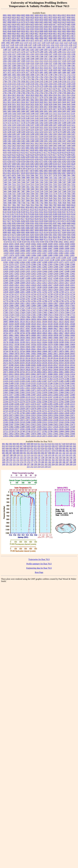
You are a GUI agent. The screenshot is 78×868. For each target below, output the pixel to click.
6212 (55, 152)
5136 (9, 118)
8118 (23, 210)
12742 (22, 296)
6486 (46, 164)
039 (64, 446)
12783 (28, 301)
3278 (41, 97)
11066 (72, 253)
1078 (46, 40)
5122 (23, 116)
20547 (11, 367)
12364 (22, 262)
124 (67, 455)
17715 (72, 315)
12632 (6, 287)
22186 (72, 397)
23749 (28, 431)
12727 (45, 294)
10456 (61, 244)
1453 (55, 59)
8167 (64, 212)
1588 (32, 68)
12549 (11, 280)
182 (50, 462)
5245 (5, 132)
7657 (23, 200)
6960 (55, 173)
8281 (18, 221)
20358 (67, 363)
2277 (60, 88)
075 (43, 451)
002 (7, 444)
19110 (33, 340)
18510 (6, 328)
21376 (56, 379)
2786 (9, 93)
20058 (22, 356)
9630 (41, 237)
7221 (50, 184)
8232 (41, 219)
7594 (23, 196)
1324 (41, 54)
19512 (45, 347)
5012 (5, 102)
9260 (64, 232)
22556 (39, 406)
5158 (5, 120)
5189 (69, 123)
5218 (32, 127)
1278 (32, 52)
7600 (50, 196)
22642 (11, 408)
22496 (56, 404)
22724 (72, 408)
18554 (17, 328)
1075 (32, 40)
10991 (72, 248)
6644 (69, 166)
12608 (17, 283)
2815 (14, 95)
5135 (5, 118)
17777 (17, 317)
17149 (28, 308)
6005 (37, 148)
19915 (72, 351)
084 (74, 451)
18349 (61, 324)
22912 (22, 415)
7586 (5, 196)
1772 (9, 79)
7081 (69, 175)
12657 (72, 290)
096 (43, 453)
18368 (72, 324)
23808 (61, 431)
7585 (73, 194)
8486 (28, 228)
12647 (17, 290)
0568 (55, 27)
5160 (14, 120)
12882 (22, 306)
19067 (61, 338)
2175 (28, 86)
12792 (72, 301)
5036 (37, 104)
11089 (50, 255)
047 (18, 448)
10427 (61, 242)
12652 (45, 290)
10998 (34, 251)
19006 (72, 335)
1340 (18, 56)
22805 (33, 413)
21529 (39, 383)
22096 (22, 397)
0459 (50, 24)
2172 (14, 86)
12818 (6, 303)
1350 (60, 56)
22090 (11, 397)
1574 (41, 65)
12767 (28, 299)
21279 (67, 376)
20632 (50, 370)
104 (71, 453)
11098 (20, 258)
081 (64, 451)
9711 (46, 239)
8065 (41, 207)
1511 (32, 61)
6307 (64, 157)
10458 (67, 244)
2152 (73, 81)
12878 (72, 303)
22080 (72, 395)
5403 (18, 143)
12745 (33, 296)
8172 (73, 212)
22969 (67, 415)
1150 (43, 45)
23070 (17, 420)
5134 (73, 116)
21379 (61, 379)
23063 (6, 420)
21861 (22, 390)
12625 (39, 285)
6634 (28, 166)
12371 (61, 262)
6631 (14, 166)
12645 (6, 290)
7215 (32, 184)
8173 (5, 214)
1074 (28, 40)
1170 (57, 47)
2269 (23, 88)
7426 (69, 189)
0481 (69, 24)
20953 (28, 374)
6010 (46, 148)
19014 (6, 338)
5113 (59, 114)
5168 (50, 120)
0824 (32, 33)
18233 (61, 322)
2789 (23, 93)
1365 (9, 59)
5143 (41, 118)
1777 (18, 79)
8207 (50, 216)
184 (57, 462)
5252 (37, 132)
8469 (55, 226)
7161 (9, 182)
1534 (37, 63)
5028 (73, 102)
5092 (50, 111)
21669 (11, 386)
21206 (44, 376)
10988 (56, 248)
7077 (50, 175)
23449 (50, 424)
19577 (61, 347)
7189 (73, 182)
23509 (39, 427)
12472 (22, 276)
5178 (23, 123)
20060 (28, 356)
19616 (22, 349)
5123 (27, 116)
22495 (50, 404)
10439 (28, 244)
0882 (37, 38)
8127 (46, 210)
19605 (11, 349)
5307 (73, 134)
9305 (69, 235)
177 (32, 462)
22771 (6, 413)
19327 (11, 344)
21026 (67, 374)
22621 (72, 406)
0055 (23, 20)
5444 (50, 146)
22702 (45, 408)
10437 (22, 244)
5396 (60, 141)
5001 (28, 100)
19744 (6, 351)
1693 (18, 75)
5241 (60, 130)
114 (32, 455)
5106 (32, 114)
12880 (11, 306)
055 (46, 448)
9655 (14, 239)
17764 (11, 317)
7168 (32, 182)
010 (35, 444)
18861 (11, 335)
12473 (28, 276)
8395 (50, 223)
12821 (22, 303)
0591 (23, 29)
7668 (50, 200)
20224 (39, 360)
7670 (55, 200)
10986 (45, 248)
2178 (37, 86)
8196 (5, 216)
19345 (22, 344)
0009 (37, 15)
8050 (28, 207)
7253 (5, 187)
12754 (72, 296)
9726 (50, 239)
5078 (60, 109)
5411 (32, 143)
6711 (73, 166)
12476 (39, 276)
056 (50, 448)
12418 (45, 269)
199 (35, 464)
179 (39, 462)
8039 (18, 207)
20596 (67, 367)
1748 (50, 75)
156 (32, 460)
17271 (11, 310)
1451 (46, 59)
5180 (32, 123)
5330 (23, 139)
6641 (55, 166)
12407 (61, 267)
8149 (23, 212)
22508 (67, 404)
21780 (67, 386)
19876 (61, 351)
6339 (50, 159)
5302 (50, 134)
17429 (28, 312)
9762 (33, 242)
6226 (18, 155)
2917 (14, 97)
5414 (46, 143)
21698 (33, 386)
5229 (5, 130)
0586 (14, 29)
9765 (47, 242)
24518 (39, 436)
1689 (5, 75)
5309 (9, 136)
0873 (73, 36)
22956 (56, 415)
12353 (63, 260)
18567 (28, 328)
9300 (46, 235)
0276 (28, 22)
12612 (39, 283)
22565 (45, 406)
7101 (51, 178)
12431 (28, 271)
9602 (37, 237)
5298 (32, 134)
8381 (5, 223)
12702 (45, 292)
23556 (6, 429)
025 (14, 446)
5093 (55, 111)
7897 (18, 205)
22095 (17, 397)
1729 (37, 75)
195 (21, 464)
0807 (5, 33)
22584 (56, 406)
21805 (11, 388)
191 (7, 464)
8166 (60, 212)
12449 (72, 271)
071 (28, 451)
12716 (11, 294)
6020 (69, 148)
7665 (41, 200)
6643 (64, 166)
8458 (37, 226)
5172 (69, 120)
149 (7, 460)
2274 (46, 88)
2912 (64, 95)
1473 (69, 59)
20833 (50, 372)
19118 (39, 340)
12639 (45, 287)
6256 (41, 155)
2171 (9, 86)
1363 (73, 56)
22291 (33, 402)
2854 (50, 95)
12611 (33, 283)
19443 (22, 347)
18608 (50, 328)
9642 (64, 237)
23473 (72, 424)
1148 (35, 45)
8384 (18, 223)
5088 (32, 111)
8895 (28, 230)
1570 (23, 65)
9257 (60, 232)
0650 (23, 31)
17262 (67, 308)
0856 (55, 36)
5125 (37, 116)
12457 (45, 274)
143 (60, 458)
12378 (22, 264)
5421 (5, 146)
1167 (43, 47)
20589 (56, 367)
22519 (6, 406)
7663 (37, 200)
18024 (17, 319)
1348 (50, 56)
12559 (39, 280)
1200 (23, 49)
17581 (33, 315)
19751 (17, 351)
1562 (60, 63)
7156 (60, 180)
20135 (33, 358)
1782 (41, 79)
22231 (39, 399)
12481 (67, 276)
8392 (37, 223)
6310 (5, 159)
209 (71, 464)
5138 (18, 118)
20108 (67, 356)
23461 (67, 424)
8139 (69, 210)
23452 (56, 424)
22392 (61, 402)
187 (67, 462)
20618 (17, 370)
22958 (61, 415)
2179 (41, 86)
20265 (67, 360)
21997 (33, 395)
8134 (59, 210)
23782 (45, 431)
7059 (28, 175)
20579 (45, 367)
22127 (33, 397)
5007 (55, 100)
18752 (61, 331)
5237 (41, 130)
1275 (18, 52)
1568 (14, 65)
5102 (14, 114)
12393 (11, 267)
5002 (32, 100)
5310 (14, 136)
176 (28, 462)
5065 (5, 109)
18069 (56, 319)
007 (25, 444)
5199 (41, 125)
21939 (45, 392)
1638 (50, 70)
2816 (18, 95)
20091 (50, 356)
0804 (69, 31)
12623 (28, 285)
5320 (50, 136)
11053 (28, 253)
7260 (23, 187)
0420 (69, 22)
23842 (72, 431)
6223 (5, 155)
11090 (56, 255)
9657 (18, 239)
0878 (23, 38)
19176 (6, 342)
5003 (37, 100)
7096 (46, 178)
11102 (42, 258)
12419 (50, 269)
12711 (67, 292)
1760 (32, 77)
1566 (5, 65)
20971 (45, 374)
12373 (72, 262)
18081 (61, 319)
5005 (46, 100)
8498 (46, 228)
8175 (14, 214)
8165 (55, 212)
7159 (73, 180)
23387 (11, 424)
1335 (69, 54)
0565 (41, 27)
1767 (64, 77)
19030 (22, 338)
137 (39, 458)
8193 (69, 214)
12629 (61, 285)
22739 (22, 411)
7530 (41, 191)
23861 (22, 434)
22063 (61, 395)
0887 (46, 38)
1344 (32, 56)
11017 (72, 251)
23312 (45, 422)
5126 (41, 116)
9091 (9, 232)
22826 (45, 413)
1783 (46, 79)
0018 (73, 15)
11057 (45, 253)
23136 (67, 420)
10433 (72, 242)
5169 (55, 120)
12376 (11, 264)
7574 (55, 194)
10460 (72, 244)
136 (35, 458)
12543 (72, 278)
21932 (39, 392)
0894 (64, 38)
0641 (60, 29)
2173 (18, 86)
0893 (60, 38)
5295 (28, 134)
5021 (46, 102)
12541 (61, 278)
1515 (50, 61)
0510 (18, 27)
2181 (50, 86)
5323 (64, 136)
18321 (39, 324)
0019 (5, 17)
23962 (11, 436)
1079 (50, 40)
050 (28, 448)
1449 (37, 59)
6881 (37, 171)
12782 (22, 301)
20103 (61, 356)
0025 (18, 17)
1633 (32, 70)
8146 (18, 212)
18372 (6, 326)
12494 (33, 278)
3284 (69, 97)
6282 (5, 157)
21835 (56, 388)
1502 (5, 61)
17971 (61, 317)
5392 (50, 141)
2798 (60, 93)
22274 (17, 402)
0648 (14, 31)
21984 (17, 395)
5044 (64, 104)
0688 (41, 31)
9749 (64, 239)
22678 (33, 408)
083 (71, 451)
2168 (69, 84)
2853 (46, 95)
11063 (61, 253)
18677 (17, 331)
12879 (6, 306)
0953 (73, 38)
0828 (41, 33)
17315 (28, 310)
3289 (18, 100)
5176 (14, 123)
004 (14, 444)
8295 (28, 221)
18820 (45, 333)
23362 (72, 422)
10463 (11, 246)
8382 (9, 223)
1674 (18, 72)
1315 (5, 54)
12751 (61, 296)
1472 (64, 59)
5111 (51, 114)
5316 (32, 136)
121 (56, 455)
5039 (50, 104)
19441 (17, 347)
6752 (37, 168)
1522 (9, 63)
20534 (72, 365)
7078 (55, 175)
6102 (9, 152)
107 (7, 455)
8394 (46, 223)
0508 (9, 27)
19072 (67, 338)
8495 (37, 228)
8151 (28, 212)
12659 (11, 292)
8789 (73, 228)
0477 (55, 24)
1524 (18, 63)
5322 (60, 136)
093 (32, 453)
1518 (64, 61)
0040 (69, 17)
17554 (28, 315)
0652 (32, 31)
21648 (67, 383)
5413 (41, 143)
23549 (72, 427)
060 (64, 448)
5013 (9, 102)
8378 (69, 221)
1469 (60, 59)
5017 (28, 102)
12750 (56, 296)
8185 (50, 214)
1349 (55, 56)
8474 (64, 226)
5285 (14, 134)
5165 (37, 120)
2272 (37, 88)
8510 (60, 228)
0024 (14, 17)
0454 (28, 24)
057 (53, 448)
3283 (64, 97)
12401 (39, 267)
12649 (28, 290)
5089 (37, 111)
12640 (50, 287)
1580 (69, 65)
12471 (17, 276)
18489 (72, 326)
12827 (56, 303)
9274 (9, 235)
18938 (56, 335)
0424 (14, 24)
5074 (41, 109)
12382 (45, 264)
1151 (48, 45)
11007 (50, 251)
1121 (57, 43)
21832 (50, 388)
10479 (33, 246)
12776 (67, 299)
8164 (50, 212)
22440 (11, 404)
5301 (46, 134)
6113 (19, 152)
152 (18, 460)
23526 (56, 427)
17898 (39, 317)
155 (28, 460)
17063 (72, 306)
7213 (23, 184)
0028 (28, 17)
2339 (5, 91)
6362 (37, 162)
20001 (45, 354)
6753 (41, 168)
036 (53, 446)
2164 (50, 84)
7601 (55, 196)
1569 (18, 65)
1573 (37, 65)
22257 (72, 399)
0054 (18, 20)
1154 (61, 45)
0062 (55, 20)
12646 (11, 290)
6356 (9, 162)
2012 (28, 81)
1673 (14, 72)
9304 (64, 235)
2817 (23, 95)
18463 (61, 326)
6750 (28, 168)
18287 (6, 324)
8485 (23, 228)
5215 (18, 127)
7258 (18, 187)
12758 (17, 299)
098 (50, 453)
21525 (33, 383)
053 (39, 448)
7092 (37, 178)
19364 (45, 344)
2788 (18, 93)
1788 (69, 79)
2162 (41, 84)
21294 (17, 379)
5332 (32, 139)
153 (21, 460)
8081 (60, 207)
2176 (32, 86)
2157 (23, 84)
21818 (33, 388)
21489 (72, 381)
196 (25, 464)
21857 (17, 390)
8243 (50, 219)
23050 (61, 418)
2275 (50, 88)
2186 (60, 86)
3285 (73, 97)
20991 (56, 374)
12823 (33, 303)
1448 (32, 59)
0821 (18, 33)
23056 (72, 418)
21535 (45, 383)
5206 (50, 125)
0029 (32, 17)
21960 (61, 392)
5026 (64, 102)
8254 (73, 219)
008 (28, 444)
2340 (9, 91)
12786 (45, 301)
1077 (41, 40)
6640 (50, 166)
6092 (41, 150)
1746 (41, 75)
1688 (73, 72)
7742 (28, 203)
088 (14, 453)
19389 (56, 344)
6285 (18, 157)
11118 (30, 260)
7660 (28, 200)
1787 (64, 79)
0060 (46, 20)
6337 (41, 159)
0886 (41, 38)
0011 (46, 15)
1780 (32, 79)
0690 (50, 31)
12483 (6, 278)
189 (74, 462)
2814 (9, 95)
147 (74, 458)
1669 (69, 70)
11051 (22, 253)
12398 (28, 267)
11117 (25, 260)
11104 (53, 258)
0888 (50, 38)
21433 (17, 381)
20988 (50, 374)
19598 (72, 347)
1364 (5, 59)
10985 (39, 248)
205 (57, 464)
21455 (33, 381)
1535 (41, 63)
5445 (55, 146)
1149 (39, 45)
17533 (6, 315)
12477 (45, 276)
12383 (50, 264)
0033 (50, 17)
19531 (50, 347)
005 (18, 444)
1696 (32, 75)
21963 (67, 392)
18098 (11, 322)
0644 (73, 29)
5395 (55, 141)
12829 (67, 303)
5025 (60, 102)
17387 (72, 310)
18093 (72, 319)
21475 (50, 381)
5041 (60, 104)
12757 (11, 299)
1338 (9, 56)
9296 (41, 235)
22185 (67, 397)
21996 (28, 395)
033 (43, 446)
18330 (50, 324)
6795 (5, 171)
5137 (14, 118)
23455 (61, 424)
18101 (17, 322)
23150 (72, 420)
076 (46, 451)
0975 (9, 40)
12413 (22, 269)
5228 (73, 127)
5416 (55, 143)
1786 (60, 79)
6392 (64, 162)
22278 (22, 402)
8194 (73, 214)
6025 (18, 150)
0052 (9, 20)
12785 (39, 301)
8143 (5, 212)
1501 (73, 59)
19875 (56, 351)
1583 (9, 68)
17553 (22, 315)
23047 (50, 418)
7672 (60, 200)
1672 (9, 72)
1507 (18, 61)
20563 (28, 367)
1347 (46, 56)
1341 (23, 56)
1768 (69, 77)
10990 (67, 248)
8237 (46, 219)
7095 (41, 178)
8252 (64, 219)
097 (46, 453)
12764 (22, 299)
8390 (28, 223)
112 (25, 455)
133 (25, 458)
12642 (61, 287)
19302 (67, 342)
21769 (61, 386)
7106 (60, 178)
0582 (5, 29)
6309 (73, 157)
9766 (51, 242)
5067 (14, 109)
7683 (73, 200)
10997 (28, 251)
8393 (41, 223)
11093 (72, 255)
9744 (60, 239)
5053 (32, 107)
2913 (69, 95)
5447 (64, 146)
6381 (46, 162)
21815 (28, 388)
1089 (69, 40)
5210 (69, 125)
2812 (73, 93)
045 (11, 448)
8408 (69, 223)
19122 (44, 340)
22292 (39, 402)
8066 (46, 207)
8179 (28, 214)
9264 (69, 232)
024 (11, 446)
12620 (11, 285)
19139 (56, 340)
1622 (69, 68)
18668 (11, 331)
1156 (70, 45)
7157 (64, 180)
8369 (50, 221)
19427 (11, 347)
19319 (6, 344)
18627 (56, 328)
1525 (23, 63)
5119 (9, 116)
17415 (11, 312)
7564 (32, 194)
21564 (56, 383)
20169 (6, 360)
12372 (67, 262)
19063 (45, 338)
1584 (14, 68)
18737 (50, 331)
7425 (64, 189)
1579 (64, 65)
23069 (11, 420)
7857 (9, 205)
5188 (64, 123)
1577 (55, 65)
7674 (64, 200)
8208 (55, 216)
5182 (41, 123)
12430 (22, 271)
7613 (28, 198)
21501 (17, 383)
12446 (56, 271)
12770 (45, 299)
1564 (69, 63)
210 (74, 464)
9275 (14, 235)
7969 (46, 205)
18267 (72, 322)
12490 (28, 278)
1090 (73, 40)
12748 (45, 296)
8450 (28, 226)
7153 (46, 180)
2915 (5, 97)
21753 (56, 386)
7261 (28, 187)
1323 (37, 54)
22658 (22, 408)
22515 (72, 404)
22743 (33, 411)
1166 (39, 47)
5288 (23, 134)
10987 (50, 248)
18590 (33, 328)
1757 (18, 77)
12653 (50, 290)
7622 (55, 198)
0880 (28, 38)
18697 (28, 331)
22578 (50, 406)
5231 (14, 130)
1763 (46, 77)
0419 (64, 22)
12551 (22, 280)
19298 (61, 342)
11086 (45, 255)
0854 (46, 36)
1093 (12, 43)
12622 (22, 285)
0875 (9, 38)
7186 (60, 182)
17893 (33, 317)
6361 (32, 162)
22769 (72, 411)
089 (18, 453)
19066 (56, 338)
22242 (50, 399)
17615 (50, 315)
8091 (9, 210)
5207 (55, 125)
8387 (23, 223)
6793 (69, 168)
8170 (69, 212)
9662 (32, 239)
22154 (45, 397)
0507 (5, 27)
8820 (14, 230)
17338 (45, 310)
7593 (18, 196)
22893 (17, 415)
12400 (33, 267)
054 (43, 448)
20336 (45, 363)
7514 (32, 191)
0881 (32, 38)
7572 (50, 194)
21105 (11, 376)
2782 (64, 91)
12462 (72, 274)
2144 (37, 81)
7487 (23, 191)
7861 (14, 205)
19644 (39, 349)
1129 (17, 45)
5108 (42, 114)
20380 (11, 365)
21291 (11, 379)
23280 (28, 422)
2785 (5, 93)
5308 (5, 136)
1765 (55, 77)
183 (53, 462)
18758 (67, 331)
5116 (73, 114)
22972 (6, 418)
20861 (61, 372)
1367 (18, 59)
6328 (18, 159)
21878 (45, 390)
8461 (41, 226)
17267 (6, 310)
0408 (55, 22)
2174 (23, 86)
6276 (50, 155)
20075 (33, 356)
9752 (73, 239)
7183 (46, 182)
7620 (50, 198)
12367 (39, 262)
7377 (69, 187)
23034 (45, 418)
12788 (56, 301)
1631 (23, 70)
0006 (28, 15)
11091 (61, 255)
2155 (14, 84)
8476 (69, 226)
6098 (69, 150)
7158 (69, 180)
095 (39, 453)
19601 (6, 349)
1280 (41, 52)
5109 (46, 114)
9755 (10, 242)
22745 (39, 411)
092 (28, 453)
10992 (6, 251)
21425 (11, 381)
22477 (39, 404)
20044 (6, 356)
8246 (55, 219)
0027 (23, 17)
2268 (18, 88)
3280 (50, 97)
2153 (5, 84)
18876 (28, 335)
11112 (14, 260)
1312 (64, 52)
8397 (55, 223)
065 (7, 451)
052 (35, 448)
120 (53, 455)
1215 (50, 49)
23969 (17, 436)
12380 (33, 264)
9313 (14, 237)
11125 (47, 260)
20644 (61, 370)
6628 (73, 164)
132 (21, 458)
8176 (18, 214)
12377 (17, 264)
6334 (28, 159)
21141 (28, 376)
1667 (60, 70)
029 (28, 446)
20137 (44, 358)
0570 (64, 27)
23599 (39, 429)
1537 (50, 63)
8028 (14, 207)
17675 (61, 315)
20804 (39, 372)
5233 (23, 130)
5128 (50, 116)
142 (57, 458)
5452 (14, 148)
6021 (73, 148)
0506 (73, 24)
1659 (55, 70)
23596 (28, 429)
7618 (41, 198)
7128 (5, 180)
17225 (61, 308)
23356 (67, 422)
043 (4, 448)
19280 (50, 342)
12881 (17, 306)
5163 (28, 120)
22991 (28, 418)
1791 (9, 81)
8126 (41, 210)
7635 (64, 198)
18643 (67, 328)
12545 (6, 280)
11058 (50, 253)
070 (25, 451)
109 (15, 455)
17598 (39, 315)
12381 (39, 264)
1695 (28, 75)
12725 (39, 294)
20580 (50, 367)
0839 (14, 36)
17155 (33, 308)
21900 (11, 392)
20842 (56, 372)
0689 (46, 31)
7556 (9, 194)
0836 (5, 36)
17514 (72, 312)
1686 (64, 72)
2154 (9, 84)
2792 (37, 93)
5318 (41, 136)
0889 (55, 38)
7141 (23, 180)
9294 (37, 235)
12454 (28, 274)
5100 (5, 114)
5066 (9, 109)
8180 (32, 214)
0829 (46, 33)
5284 (9, 134)
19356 (33, 344)
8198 (14, 216)
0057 (32, 20)
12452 (17, 274)
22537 (17, 406)
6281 (73, 155)
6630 (9, 166)
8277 (9, 221)
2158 (28, 84)
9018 (64, 230)
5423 (14, 146)
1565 (73, 63)
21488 (67, 381)
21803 (6, 388)
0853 (41, 36)
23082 (33, 420)
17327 (33, 310)
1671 (5, 72)
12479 (56, 276)
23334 (50, 422)
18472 (67, 326)
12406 (56, 267)
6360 (28, 162)
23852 (11, 434)
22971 (72, 415)
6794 (73, 168)
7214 (28, 184)
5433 (37, 146)
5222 (46, 127)
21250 (55, 376)
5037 (41, 104)
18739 (56, 331)
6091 (37, 150)
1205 (46, 49)
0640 (55, 29)
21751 (50, 386)
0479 (64, 24)
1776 (14, 79)
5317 (37, 136)
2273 (41, 88)
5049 (14, 107)
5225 (60, 127)
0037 (64, 17)
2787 (14, 93)
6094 (50, 150)
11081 (22, 255)
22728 (11, 411)
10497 (67, 246)
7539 (46, 191)
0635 (50, 29)
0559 (32, 27)
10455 (56, 244)
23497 (33, 427)
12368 (45, 262)
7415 (55, 189)
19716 (61, 349)
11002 (39, 251)
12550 (17, 280)
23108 (56, 420)
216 (46, 467)
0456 (37, 24)
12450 (6, 274)
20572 (33, 367)
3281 (55, 97)
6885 (55, 171)
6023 (9, 150)
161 (50, 460)
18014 (11, 319)
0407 (50, 22)
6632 (18, 166)
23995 (28, 436)
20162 (72, 358)
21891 (6, 392)
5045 (69, 104)
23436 (45, 424)
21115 (17, 376)
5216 (23, 127)
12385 (61, 264)
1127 (8, 45)
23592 (22, 429)
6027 (28, 150)
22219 (33, 399)
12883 (28, 306)
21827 (45, 388)
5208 (60, 125)
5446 (60, 146)
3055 (28, 97)
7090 (32, 178)
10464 (17, 246)
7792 (41, 203)
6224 (9, 155)
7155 (55, 180)
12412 (17, 269)
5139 (23, 118)
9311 (5, 237)
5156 (69, 118)
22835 (56, 413)
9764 (42, 242)
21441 (28, 381)
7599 (46, 196)
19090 (17, 340)
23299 (39, 422)
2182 (55, 86)
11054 (33, 253)
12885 (39, 306)
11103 (47, 258)
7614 (32, 198)
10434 (6, 244)
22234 (45, 399)
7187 (64, 182)
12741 (17, 296)
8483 (18, 228)
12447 (61, 271)
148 (4, 460)
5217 (28, 127)
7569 (46, 194)
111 (22, 455)
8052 (32, 207)
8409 (73, 223)
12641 (56, 287)
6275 (46, 155)
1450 (41, 59)
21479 (56, 381)
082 (67, 451)
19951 (6, 354)
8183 (41, 214)
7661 (32, 200)
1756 (14, 77)
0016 (69, 15)
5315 (28, 136)
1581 (73, 65)
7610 (14, 198)
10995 (17, 251)
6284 (14, 157)
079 (57, 451)
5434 (41, 146)
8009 (69, 205)
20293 (22, 363)
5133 (69, 116)
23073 (28, 420)
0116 (18, 22)
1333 (60, 54)
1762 (41, 77)
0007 (32, 15)
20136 (39, 358)
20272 (6, 363)
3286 (5, 100)
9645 (69, 237)
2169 (73, 84)
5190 (73, 123)
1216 (55, 49)
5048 (9, 107)
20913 (6, 374)
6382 (50, 162)
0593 (32, 29)
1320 (23, 54)
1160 (12, 47)
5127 (46, 116)
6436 (28, 164)
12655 (61, 290)
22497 (61, 404)
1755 (9, 77)
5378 (73, 139)
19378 (50, 344)
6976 (14, 175)
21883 (61, 390)
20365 (72, 363)
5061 (60, 107)
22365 (50, 402)
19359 (39, 344)
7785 (37, 203)
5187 (60, 123)
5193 (14, 125)
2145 (41, 81)
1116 (35, 43)
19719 (67, 349)
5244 (73, 130)
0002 (9, 15)
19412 (6, 347)
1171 (61, 47)
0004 (18, 15)
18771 (11, 333)
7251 (69, 184)
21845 (6, 390)
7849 (73, 203)
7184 (50, 182)
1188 (5, 49)
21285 (72, 376)
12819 (11, 303)
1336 (73, 54)
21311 (33, 379)
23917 (45, 434)
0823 (28, 33)
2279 (69, 88)
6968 (69, 173)
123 (63, 455)
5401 (9, 143)
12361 (6, 262)
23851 (6, 434)
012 (43, 444)
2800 (69, 93)
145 (67, 458)
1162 (21, 47)
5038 (46, 104)
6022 (5, 150)
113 (28, 455)
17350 (56, 310)
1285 (55, 52)
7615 (37, 198)
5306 (69, 134)
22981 (17, 418)
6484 (37, 164)
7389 (18, 189)
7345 (50, 187)
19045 (28, 338)
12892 (61, 306)
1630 (18, 70)
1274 (14, 52)
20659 (67, 370)
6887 (60, 171)
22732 (17, 411)
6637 (37, 166)
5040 (55, 104)
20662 (72, 370)
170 (7, 462)
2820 (37, 95)
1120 (52, 43)
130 (14, 458)
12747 (39, 296)
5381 (9, 141)
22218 (28, 399)
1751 (64, 75)
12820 (17, 303)
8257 (5, 221)
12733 (67, 294)
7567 (37, 194)
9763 (37, 242)
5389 (37, 141)
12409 (72, 267)
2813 (5, 95)
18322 (45, 324)
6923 (46, 173)
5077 (55, 109)
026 (18, 446)
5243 (69, 130)
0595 (41, 29)
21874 (39, 390)
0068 (9, 22)
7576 (60, 194)
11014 (67, 251)
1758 (23, 77)
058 (57, 448)
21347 (45, 379)
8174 (9, 214)
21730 (45, 386)
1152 (52, 45)
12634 (17, 287)
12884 (33, 306)
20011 (56, 354)
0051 (5, 20)
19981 (28, 354)
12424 (72, 269)
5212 (5, 127)
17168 (39, 308)
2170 (5, 86)
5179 (28, 123)
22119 (28, 397)
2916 (9, 97)
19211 (28, 342)
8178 (23, 214)
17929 (50, 317)
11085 (39, 255)
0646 (9, 31)
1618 (55, 68)
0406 (46, 22)
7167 (28, 182)
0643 (69, 29)
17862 (28, 317)
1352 (69, 56)
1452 (50, 59)
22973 (11, 418)
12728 (50, 294)
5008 (60, 100)
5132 (64, 116)
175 (25, 462)
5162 (23, 120)
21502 (22, 383)
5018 (32, 102)
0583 (9, 29)
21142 (33, 376)
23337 (56, 422)
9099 (32, 232)
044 (7, 448)
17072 (6, 308)
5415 (50, 143)
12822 (28, 303)
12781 (17, 301)
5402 (14, 143)
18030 (22, 319)
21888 (67, 390)
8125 (37, 210)
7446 (9, 191)
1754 (5, 77)
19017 (11, 338)
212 (32, 467)
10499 (72, 246)
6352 (64, 159)
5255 (46, 132)
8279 (14, 221)
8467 (50, 226)
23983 (22, 436)
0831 (55, 33)
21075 (6, 376)
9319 (28, 237)
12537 (50, 278)
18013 (6, 319)
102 (64, 453)
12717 (17, 294)
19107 (28, 340)
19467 (33, 347)
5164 (32, 120)
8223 (32, 219)
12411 (11, 269)
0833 (64, 33)
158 (39, 460)
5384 (18, 141)
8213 (5, 219)
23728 (11, 431)
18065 (50, 319)
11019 (11, 253)
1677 (28, 72)
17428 (22, 312)
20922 (11, 374)
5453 (18, 148)
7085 (14, 178)
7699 (14, 203)
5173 (73, 120)
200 (39, 464)
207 (64, 464)
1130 (21, 45)
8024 (9, 207)
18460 (56, 326)
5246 (9, 132)
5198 (37, 125)
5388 (32, 141)
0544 (28, 27)
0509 (14, 27)
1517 (60, 61)
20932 (22, 374)
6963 (60, 173)
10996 (23, 251)
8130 (55, 210)
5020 (41, 102)
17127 (22, 308)
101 (60, 453)
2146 (46, 81)
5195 (23, 125)
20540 (6, 367)
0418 (60, 22)
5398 (69, 141)
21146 (39, 376)
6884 (50, 171)
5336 (46, 139)
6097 (64, 150)
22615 (67, 406)
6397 (9, 164)
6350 (60, 159)
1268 (64, 49)
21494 (6, 383)
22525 (11, 406)
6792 (64, 168)
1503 (9, 61)
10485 (39, 246)
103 (67, 453)
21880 (56, 390)
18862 (17, 335)
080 (60, 451)
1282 (50, 52)
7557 (14, 194)
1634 (37, 70)
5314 (23, 136)
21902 (17, 392)
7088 (23, 178)
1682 (46, 72)
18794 (22, 333)
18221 (56, 322)
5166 (41, 120)
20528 (61, 365)
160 (46, 460)
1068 (23, 40)
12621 (17, 285)
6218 (59, 152)
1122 (61, 43)
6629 (5, 166)
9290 (23, 235)
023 (7, 446)
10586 (11, 248)
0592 (28, 29)
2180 (46, 86)
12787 (50, 301)
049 (25, 448)
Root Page (39, 572)
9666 (37, 239)
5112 (55, 114)
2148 (55, 81)
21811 (22, 388)
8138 (64, 210)
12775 (61, 299)
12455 (33, 274)
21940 (50, 392)
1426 (23, 59)
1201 (27, 49)
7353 (64, 187)
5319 (46, 136)
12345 (57, 260)
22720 (61, 408)
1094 (17, 43)
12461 (67, 274)
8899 (41, 230)
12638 (39, 287)
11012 (61, 251)
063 (74, 448)
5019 (37, 102)
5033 (23, 104)
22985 (22, 418)
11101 (37, 258)
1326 (46, 54)
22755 (56, 411)
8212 (73, 216)
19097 (22, 340)
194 (18, 464)
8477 (73, 226)
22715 (56, 408)
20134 (28, 358)
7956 (37, 205)
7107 (64, 178)
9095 (23, 232)
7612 (23, 198)
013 (46, 444)
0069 (14, 22)
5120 (14, 116)
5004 (41, 100)
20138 (50, 358)
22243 (56, 399)
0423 (9, 24)
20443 (17, 365)
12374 (6, 264)
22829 (50, 413)
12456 (39, 274)
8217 (23, 219)
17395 (6, 312)
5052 (28, 107)
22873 (11, 415)
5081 (73, 109)
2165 (55, 84)
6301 (37, 157)
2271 (32, 88)
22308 (45, 402)
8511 (64, 228)
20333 (39, 363)
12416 (33, 269)
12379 (28, 264)
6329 (23, 159)
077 (50, 451)
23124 (61, 420)
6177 (46, 152)
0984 (14, 40)
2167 (64, 84)
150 (11, 460)
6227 (23, 155)
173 (18, 462)
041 (71, 446)
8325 (37, 221)
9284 (18, 235)
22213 (22, 399)
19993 (33, 354)
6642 (60, 166)
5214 (14, 127)
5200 (46, 125)
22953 (50, 415)
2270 (28, 88)
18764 (6, 333)
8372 (55, 221)
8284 (23, 221)
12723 (28, 294)
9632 (50, 237)
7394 (23, 189)
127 (4, 458)
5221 (41, 127)
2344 (28, 91)
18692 (22, 331)
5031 (14, 104)
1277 (28, 52)
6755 (50, 168)
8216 (18, 219)
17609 (45, 315)
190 (4, 464)
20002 (50, 354)
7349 (55, 187)
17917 (45, 317)
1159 (8, 47)
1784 (50, 79)
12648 (22, 290)
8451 (32, 226)
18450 (50, 326)
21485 (61, 381)
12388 (72, 264)
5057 (46, 107)
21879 (50, 390)
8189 (60, 214)
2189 (73, 86)
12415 (28, 269)
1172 (66, 47)
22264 (6, 402)
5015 (18, 102)
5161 (18, 120)
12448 (67, 271)
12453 (22, 274)
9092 (14, 232)
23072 (22, 420)
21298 (22, 379)
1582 (5, 68)
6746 (9, 168)
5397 (64, 141)
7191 (9, 184)
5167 (46, 120)
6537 (60, 164)
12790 (61, 301)
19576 (56, 347)
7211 (14, 184)
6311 (9, 159)
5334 (41, 139)
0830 (50, 33)
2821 (41, 95)
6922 (41, 173)
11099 (26, 258)
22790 (22, 413)
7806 (46, 203)
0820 (14, 33)
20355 (61, 363)
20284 (17, 363)
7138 (9, 180)
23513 (45, 427)
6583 (69, 164)
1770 (5, 79)
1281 (46, 52)
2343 (23, 91)
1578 (60, 65)
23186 (11, 422)
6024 (14, 150)
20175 (11, 360)
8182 (37, 214)
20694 (11, 372)
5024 (55, 102)
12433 (33, 271)
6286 (23, 157)
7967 (41, 205)
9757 (15, 242)
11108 (74, 258)
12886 (45, 306)
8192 (64, 214)
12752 (67, 296)
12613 (45, 283)
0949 (69, 38)
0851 (32, 36)
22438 (6, 404)
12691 (22, 292)
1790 (5, 81)
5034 (28, 104)
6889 (69, 171)
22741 (28, 411)
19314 (72, 342)
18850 (72, 333)
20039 (61, 354)
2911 (59, 95)
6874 (23, 171)
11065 (66, 253)
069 (21, 451)
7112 (69, 178)
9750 (69, 239)
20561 (22, 367)
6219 (64, 152)
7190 (5, 184)
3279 (46, 97)
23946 (72, 434)
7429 (73, 189)
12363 (17, 262)
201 (43, 464)
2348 (46, 91)
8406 (64, 223)
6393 (69, 162)
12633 (11, 287)
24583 (50, 436)
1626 (14, 70)
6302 (41, 157)
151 (14, 460)
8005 (60, 205)
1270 (69, 49)
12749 (50, 296)
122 (60, 455)
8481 (9, 228)
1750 (60, 75)
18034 (28, 319)
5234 (28, 130)
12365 (28, 262)
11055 (39, 253)
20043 (72, 354)
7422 (60, 189)
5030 (9, 104)
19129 (50, 340)
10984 (33, 248)
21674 (17, 386)
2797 (55, 93)
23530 (61, 427)
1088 (64, 40)
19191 (17, 342)
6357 (14, 162)
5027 (69, 102)
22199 (6, 399)
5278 (55, 132)
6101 (5, 152)
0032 (46, 17)
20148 (61, 358)
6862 (9, 171)
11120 (36, 260)
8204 (37, 216)
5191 (5, 125)
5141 (32, 118)
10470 (22, 246)
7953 (32, 205)
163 (57, 460)
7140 (18, 180)
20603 (6, 370)
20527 (56, 365)
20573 (39, 367)
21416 (6, 381)
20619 (22, 370)
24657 (56, 436)
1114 (26, 43)
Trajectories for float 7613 (39, 559)
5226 (64, 127)
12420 (56, 269)
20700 (17, 372)
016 (57, 444)
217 (50, 467)
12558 (33, 280)
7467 (18, 191)
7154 (50, 180)
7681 (69, 200)
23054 (67, 418)
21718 (39, 386)
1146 (26, 45)
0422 (5, 24)
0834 (69, 33)
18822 (56, 333)
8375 (64, 221)
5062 (64, 107)
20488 (28, 365)
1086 (55, 40)
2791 (32, 93)
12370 (56, 262)
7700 (18, 203)
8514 (69, 228)
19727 (72, 349)
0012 (50, 15)
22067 (67, 395)
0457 (41, 24)
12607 (11, 283)
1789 (73, 79)
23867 (28, 434)
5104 (23, 114)
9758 (19, 242)
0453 (23, 24)
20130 (17, 358)
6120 (37, 152)
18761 (72, 331)
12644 (72, 287)
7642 (73, 198)
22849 (67, 413)
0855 (50, 36)
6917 (18, 173)
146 (71, 458)
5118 (5, 116)
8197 (9, 216)
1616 (46, 68)
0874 (5, 38)
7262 (32, 187)
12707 (50, 292)
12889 (56, 306)
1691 (9, 75)
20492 (33, 365)
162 (53, 460)
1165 (35, 47)
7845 (69, 203)
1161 (17, 47)
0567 (50, 27)
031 (35, 446)
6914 (5, 173)
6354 (73, 159)
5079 (64, 109)
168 (74, 460)
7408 (46, 189)
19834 (33, 351)
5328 (14, 139)
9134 (46, 232)
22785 (17, 413)
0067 (5, 22)
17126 (17, 308)
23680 (67, 429)
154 (25, 460)
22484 (45, 404)
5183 (46, 123)
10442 (33, 244)
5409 (23, 143)
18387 (22, 326)
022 (4, 446)
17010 (67, 306)
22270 (11, 402)
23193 (17, 422)
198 (32, 464)
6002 (32, 148)
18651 (72, 328)
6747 (14, 168)
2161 (37, 84)
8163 (46, 212)
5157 (73, 118)
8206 (46, 216)
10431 (66, 242)
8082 (64, 207)
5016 (23, 102)
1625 (9, 70)
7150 (32, 180)
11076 (17, 255)
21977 (11, 395)
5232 (18, 130)
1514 (46, 61)
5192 (9, 125)
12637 (33, 287)
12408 (67, 267)
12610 (28, 283)
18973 (61, 335)
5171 (64, 120)
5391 (46, 141)
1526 (28, 63)
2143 (32, 81)
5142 (37, 118)
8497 (41, 228)
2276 (55, 88)
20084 (45, 356)
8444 (18, 226)
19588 (67, 347)
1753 (73, 75)
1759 (28, 77)
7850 (5, 205)
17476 (61, 312)
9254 (50, 232)
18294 (11, 324)
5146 (55, 118)
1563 (64, 63)
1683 (50, 72)
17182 (50, 308)
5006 (50, 100)
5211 (73, 125)
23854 (17, 434)
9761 (28, 242)
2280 (73, 88)
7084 (9, 178)
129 (11, 458)
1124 (70, 43)
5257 (50, 132)
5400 (5, 143)
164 (60, 460)
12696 (28, 292)
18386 (17, 326)
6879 (32, 171)
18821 (50, 333)
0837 (9, 36)
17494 (67, 312)
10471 (28, 246)
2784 (73, 91)
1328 (55, 54)
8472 (60, 226)
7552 (73, 191)
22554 (28, 406)
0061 (50, 20)
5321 (55, 136)
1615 (41, 68)
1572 (32, 65)
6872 (14, 171)
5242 (64, 130)
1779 (28, 79)
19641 (33, 349)
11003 (45, 251)
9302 (55, 235)
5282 (73, 132)
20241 (50, 360)
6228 (28, 155)
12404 (50, 267)
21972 (72, 392)
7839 (64, 203)
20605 (11, 370)
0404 (37, 22)
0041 (73, 17)
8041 (23, 207)
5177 (18, 123)
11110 (4, 260)
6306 (60, 157)
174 (21, 462)
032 (39, 446)
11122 (41, 260)
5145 (50, 118)
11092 (66, 255)
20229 (45, 360)
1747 (46, 75)
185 (60, 462)
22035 (39, 395)
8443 (14, 226)
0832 (60, 33)
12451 (11, 274)
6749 (23, 168)
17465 (45, 312)
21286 (6, 379)
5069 (23, 109)
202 (46, 464)
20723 (28, 372)
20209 (28, 360)
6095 (55, 150)
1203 (37, 49)
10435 (11, 244)
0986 (18, 40)
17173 (45, 308)
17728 (6, 317)
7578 (64, 194)
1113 (21, 43)
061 (67, 448)
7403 (37, 189)
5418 (64, 143)
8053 (37, 207)
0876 (14, 38)
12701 (39, 292)
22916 (28, 415)
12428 (11, 271)
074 (39, 451)
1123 (66, 43)
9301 (50, 235)
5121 (18, 116)
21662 (72, 383)
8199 (18, 216)
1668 (64, 70)
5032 (18, 104)
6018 (60, 148)
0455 (32, 24)
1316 (9, 54)
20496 (39, 365)
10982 (22, 248)
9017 (60, 230)
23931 (50, 434)
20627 (39, 370)
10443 (39, 244)
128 (7, 458)
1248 (59, 49)
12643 (67, 287)
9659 (23, 239)
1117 (39, 43)
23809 (67, 431)
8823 (18, 230)
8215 (14, 219)
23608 (45, 429)
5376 (64, 139)
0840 (18, 36)
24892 (67, 436)
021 (74, 444)
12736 (6, 296)
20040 (67, 354)
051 (32, 448)
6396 (5, 164)
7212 (18, 184)
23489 (22, 427)
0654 (37, 31)
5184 (50, 123)
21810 (17, 388)
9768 (56, 242)
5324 (69, 136)
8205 (41, 216)
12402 (45, 267)
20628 (45, 370)
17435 (33, 312)
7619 (46, 198)
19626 (28, 349)
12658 (6, 292)
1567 (9, 65)
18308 (28, 324)
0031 (41, 17)
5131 (59, 116)
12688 (17, 292)
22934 (39, 415)
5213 (9, 127)
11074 (11, 255)
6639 (46, 166)
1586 (23, 68)
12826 (50, 303)
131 (18, 458)
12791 (67, 301)
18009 (72, 317)
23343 (61, 422)
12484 (11, 278)
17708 (67, 315)
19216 (33, 342)
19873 (50, 351)
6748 (18, 168)
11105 (58, 258)
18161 (39, 322)
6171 (41, 152)
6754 (46, 168)
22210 (17, 399)
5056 (41, 107)
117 (42, 455)
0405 (41, 22)
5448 (69, 146)
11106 (64, 258)
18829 (67, 333)
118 (46, 455)
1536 (46, 63)
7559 (23, 194)
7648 (9, 200)
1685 (60, 72)
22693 (39, 408)
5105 (28, 114)
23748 (22, 431)
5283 (5, 134)
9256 (55, 232)
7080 (64, 175)
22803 (28, 413)
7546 (55, 191)
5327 (9, 139)
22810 (39, 413)
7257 (14, 187)
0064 (64, 20)
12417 (39, 269)
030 (32, 446)
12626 (45, 285)
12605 (72, 280)
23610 (50, 429)
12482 (72, 276)
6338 (46, 159)
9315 (18, 237)
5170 (60, 120)
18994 (67, 335)
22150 (39, 397)
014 (50, 444)
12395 (17, 267)
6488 (50, 164)
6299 (28, 157)
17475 (56, 312)
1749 (55, 75)
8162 (41, 212)
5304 (60, 134)
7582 (69, 194)
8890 (23, 230)
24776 (61, 436)
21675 (22, 386)
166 (67, 460)
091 (25, 453)
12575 (50, 280)
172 (14, 462)
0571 (69, 27)
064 (4, 451)
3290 (23, 100)
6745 (5, 168)
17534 (11, 315)
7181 (37, 182)
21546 (50, 383)
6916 (14, 173)
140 (50, 458)
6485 (41, 164)
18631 (61, 328)
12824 (39, 303)
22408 (67, 402)
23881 (39, 434)
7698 (9, 203)
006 (21, 444)
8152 (32, 212)
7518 (37, 191)
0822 (23, 33)
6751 (32, 168)
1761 (37, 77)
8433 (5, 226)
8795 (5, 230)
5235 (32, 130)
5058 (50, 107)
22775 (11, 413)
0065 (69, 20)
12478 (50, 276)
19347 (28, 344)
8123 (32, 210)
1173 (70, 47)
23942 (61, 434)
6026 (23, 150)
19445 (28, 347)
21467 (45, 381)
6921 (37, 173)
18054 (39, 319)
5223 (50, 127)
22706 (50, 408)
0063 (60, 20)
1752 (69, 75)
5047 (5, 107)
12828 (61, 303)
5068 (18, 109)
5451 (9, 148)
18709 (33, 331)
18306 (22, 324)
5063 (69, 107)
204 (53, 464)
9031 (73, 230)
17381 (67, 310)
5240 (55, 130)
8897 (32, 230)
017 (60, 444)
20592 (61, 367)
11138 (52, 260)
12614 (50, 283)
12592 (56, 280)
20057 (17, 356)
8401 (60, 223)
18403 (33, 326)
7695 (5, 203)
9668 (41, 239)
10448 (45, 244)
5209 (64, 125)
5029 (5, 104)
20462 (22, 365)
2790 (28, 93)
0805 (73, 31)
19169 (72, 340)
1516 (55, 61)
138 (43, 458)
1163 (26, 47)
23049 (56, 418)
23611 (56, 429)
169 (4, 462)
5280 (64, 132)
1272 (5, 52)
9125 (41, 232)
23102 (50, 420)
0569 (60, 27)
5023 (50, 102)
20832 (45, 372)
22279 (28, 402)
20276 (11, 363)
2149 (60, 81)
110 (18, 455)
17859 (22, 317)
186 (64, 462)
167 (71, 460)
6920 (32, 173)
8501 (55, 228)
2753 (50, 91)
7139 (14, 180)
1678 (32, 72)
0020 (9, 17)
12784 (33, 301)
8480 (5, 228)
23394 (17, 424)
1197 (9, 49)
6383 (55, 162)
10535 (6, 248)
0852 (37, 36)
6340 (55, 159)
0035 (60, 17)
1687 (69, 72)
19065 (50, 338)
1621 (64, 68)
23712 (6, 431)
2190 (5, 88)
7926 (28, 205)
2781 (60, 91)
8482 (14, 228)
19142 (61, 340)
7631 (60, 198)
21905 (22, 392)
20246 (56, 360)
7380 (5, 189)
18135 (33, 322)
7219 (41, 184)
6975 (9, 175)
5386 (28, 141)
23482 (11, 427)
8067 (50, 207)
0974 (5, 40)
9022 (69, 230)
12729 (56, 294)
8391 (32, 223)
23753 (33, 431)
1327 (50, 54)
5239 (50, 130)
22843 (61, 413)
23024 (33, 418)
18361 (67, 324)
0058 (37, 20)
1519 (69, 61)
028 (25, 446)
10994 (11, 251)
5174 (5, 123)
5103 (19, 114)
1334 (64, 54)
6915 (9, 173)
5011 (73, 100)
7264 (41, 187)
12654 (56, 290)
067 (14, 451)
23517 (50, 427)
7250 (64, 184)
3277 (37, 97)
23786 (50, 431)
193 (14, 464)
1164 (30, 47)
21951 (56, 392)
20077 (39, 356)
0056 (28, 20)
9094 (18, 232)
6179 (50, 152)
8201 (28, 216)
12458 (50, 274)
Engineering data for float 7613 (39, 568)
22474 (33, 404)
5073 (37, 109)
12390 (6, 267)
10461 (6, 246)
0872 (69, 36)
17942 (56, 317)
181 (46, 462)
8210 (64, 216)
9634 (55, 237)
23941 (56, 434)
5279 (60, 132)
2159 (32, 84)
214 (39, 467)
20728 (33, 372)
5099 (73, 111)
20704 (22, 372)
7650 (14, 200)
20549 (17, 367)
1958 (23, 81)
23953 (6, 436)
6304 (50, 157)
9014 (55, 230)
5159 (9, 120)
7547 (60, 191)
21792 (72, 386)
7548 (64, 191)
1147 (30, 45)
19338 (17, 344)
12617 (67, 283)
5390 (41, 141)
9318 (23, 237)
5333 (37, 139)
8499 (50, 228)
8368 (46, 221)
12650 (33, 290)
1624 (5, 70)
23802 (56, 431)
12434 (39, 271)
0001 (5, 15)
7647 (5, 200)
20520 (45, 365)
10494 (56, 246)
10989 (61, 248)
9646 (73, 237)
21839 (67, 388)
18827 (61, 333)
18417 (39, 326)
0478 (60, 24)
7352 (60, 187)
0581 (73, 27)
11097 (15, 258)
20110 (6, 358)
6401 (18, 164)
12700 (33, 292)
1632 (28, 70)
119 (49, 455)
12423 (67, 269)
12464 (6, 276)
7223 (60, 184)
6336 (37, 159)
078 (53, 451)
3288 (14, 100)
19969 (11, 354)
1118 (43, 43)
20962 (33, 374)
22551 (22, 406)
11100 (31, 258)
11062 (56, 253)
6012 (55, 148)
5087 (28, 111)
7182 (41, 182)
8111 (19, 210)
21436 (22, 381)
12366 (33, 262)
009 (32, 444)
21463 (39, 381)
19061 (39, 338)
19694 (50, 349)
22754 (50, 411)
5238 (46, 130)
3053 (18, 97)
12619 (6, 285)
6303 (46, 157)
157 (35, 460)
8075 (55, 207)
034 (46, 446)
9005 (50, 230)
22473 (28, 404)
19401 (67, 344)
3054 (23, 97)
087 (11, 453)
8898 (37, 230)
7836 (60, 203)
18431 (45, 326)
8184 (46, 214)
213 (35, 467)
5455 (23, 148)
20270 (72, 360)
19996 (39, 354)
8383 (14, 223)
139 (46, 458)
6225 (14, 155)
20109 (72, 356)
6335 (32, 159)
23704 (72, 429)
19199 (22, 342)
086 (7, 453)
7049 (18, 175)
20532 (67, 365)
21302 (28, 379)
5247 (14, 132)
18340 (56, 324)
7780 (32, 203)
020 (71, 444)
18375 (11, 326)
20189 (22, 360)
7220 (46, 184)
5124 (32, 116)
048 (21, 448)
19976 (22, 354)
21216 (50, 376)
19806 (28, 351)
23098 (45, 420)
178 (35, 462)
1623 (73, 68)
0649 (18, 31)
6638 (41, 166)
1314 (73, 52)
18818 (39, 333)
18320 (33, 324)
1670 (73, 70)
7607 (5, 198)
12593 (61, 280)
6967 (64, 173)
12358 (69, 260)
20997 (61, 374)
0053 (14, 20)
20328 (28, 363)
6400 (14, 164)
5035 (32, 104)
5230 (9, 130)
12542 (67, 278)
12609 (22, 283)
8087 (73, 207)
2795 (46, 93)
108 (11, 455)
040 (67, 446)
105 (74, 453)
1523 (14, 63)
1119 (48, 43)
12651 (39, 290)
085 (4, 453)
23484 (17, 427)
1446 (28, 59)
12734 (72, 294)
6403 (23, 164)
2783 (69, 91)
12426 (6, 271)
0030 (37, 17)
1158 (3, 47)
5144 (46, 118)
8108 (14, 210)
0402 (32, 22)
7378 (73, 187)
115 (35, 455)
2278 (64, 88)
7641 (69, 198)
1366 (14, 59)
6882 (41, 171)
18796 (28, 333)
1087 (60, 40)
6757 (60, 168)
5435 (46, 146)
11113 (20, 260)
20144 (56, 358)
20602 (72, 367)
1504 (14, 61)
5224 (55, 127)
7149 (28, 180)
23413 (28, 424)
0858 (64, 36)
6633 (23, 166)
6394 (73, 162)
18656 (6, 331)
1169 (52, 47)
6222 (73, 152)
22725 (6, 411)
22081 (6, 397)
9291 (28, 235)
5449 (73, 146)
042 (74, 446)
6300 (32, 157)
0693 (64, 31)
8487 (32, 228)
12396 (22, 267)
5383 (14, 141)
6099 (73, 150)
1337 (5, 56)
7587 (9, 196)
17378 (61, 310)
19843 (39, 351)
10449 (50, 244)
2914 (73, 95)
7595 (28, 196)
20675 (6, 372)
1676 (23, 72)
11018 (6, 253)
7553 (5, 194)
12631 (72, 285)
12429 (17, 271)
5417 (60, 143)
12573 (45, 280)
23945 (67, 434)
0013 (55, 15)
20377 (6, 365)
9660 (28, 239)
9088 (5, 232)
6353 (69, 159)
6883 (46, 171)
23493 (28, 427)
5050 (18, 107)
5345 (55, 139)
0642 (64, 29)
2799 (64, 93)
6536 (55, 164)
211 (28, 467)
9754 (6, 242)
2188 (69, 86)
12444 (45, 271)
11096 (9, 258)
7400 (32, 189)
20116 (11, 358)
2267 (14, 88)
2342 (18, 91)
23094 (39, 420)
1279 (37, 52)
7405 (41, 189)
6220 (69, 152)
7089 (28, 178)
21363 (50, 379)
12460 (61, 274)
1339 (14, 56)
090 (21, 453)
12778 (72, 299)
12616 (61, 283)
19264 (45, 342)
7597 (37, 196)
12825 (45, 303)
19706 (56, 349)
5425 (23, 146)
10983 (28, 248)
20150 (67, 358)
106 (4, 455)
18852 (6, 335)
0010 (41, 15)
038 (60, 446)
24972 (72, 436)
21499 (11, 383)
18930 (50, 335)
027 (21, 446)
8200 (23, 216)
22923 (33, 415)
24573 (45, 436)
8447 (23, 226)
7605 (69, 196)
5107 (37, 114)
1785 (55, 79)
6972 (5, 175)
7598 (41, 196)
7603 (60, 196)
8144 (9, 212)
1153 (57, 45)
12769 (39, 299)
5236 (37, 130)
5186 (55, 123)
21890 (72, 390)
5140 (28, 118)
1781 (37, 79)
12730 (61, 294)
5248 (18, 132)
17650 (56, 315)
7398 (28, 189)
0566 (46, 27)
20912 (72, 372)
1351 (64, 56)
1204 (41, 49)
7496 (28, 191)
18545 (11, 328)
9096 (28, 232)
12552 (28, 280)
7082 (73, 175)
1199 (18, 49)
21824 (39, 388)
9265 (73, 232)
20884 (67, 372)
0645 (5, 31)
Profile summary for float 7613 (39, 564)
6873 (18, 171)
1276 (23, 52)
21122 (22, 376)
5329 (18, 139)
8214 (9, 219)
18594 (39, 328)
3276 (32, 97)
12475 (33, 276)
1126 (3, 45)
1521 (5, 63)
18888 (33, 335)
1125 (75, 43)
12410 (6, 269)
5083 (9, 111)
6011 (50, 148)
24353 (33, 436)
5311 (18, 136)
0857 (60, 36)
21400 (72, 379)
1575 (46, 65)
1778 (23, 79)
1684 (55, 72)
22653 (17, 408)
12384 (56, 264)
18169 (44, 322)
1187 (75, 47)
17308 (22, 310)
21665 (6, 386)
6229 (32, 155)
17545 (17, 315)
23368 (6, 424)
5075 (46, 109)
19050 (33, 338)
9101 (37, 232)
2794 (41, 93)
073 (35, 451)
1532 (32, 63)
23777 (39, 431)
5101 (10, 114)
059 (60, 448)
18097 (6, 322)
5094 (60, 111)
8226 (37, 219)
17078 (11, 308)
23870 (33, 434)
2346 (37, 91)
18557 (22, 328)
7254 (9, 187)
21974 (6, 395)
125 (71, 455)
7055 (23, 175)
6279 (64, 155)
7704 (23, 203)
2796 (50, 93)
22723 (67, 408)
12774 (56, 299)
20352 (56, 363)
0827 (37, 33)
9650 (5, 239)
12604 (67, 280)
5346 (60, 139)
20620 (28, 370)
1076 (37, 40)
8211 (69, 216)
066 (11, 451)
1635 (41, 70)
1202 (32, 49)
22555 (33, 406)
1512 (37, 61)
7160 (5, 182)
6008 (41, 148)
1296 (60, 52)
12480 (61, 276)
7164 (14, 182)
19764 (22, 351)
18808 (33, 333)
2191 (9, 88)
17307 (17, 310)
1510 (28, 61)
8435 (9, 226)
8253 (69, 219)
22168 (56, 397)
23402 (22, 424)
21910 (28, 392)
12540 (56, 278)
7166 (23, 182)
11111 (9, 260)
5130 (55, 116)
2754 (55, 91)
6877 (28, 171)
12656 (67, 290)
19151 (67, 340)
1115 (30, 43)
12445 (50, 271)
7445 (5, 191)
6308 (69, 157)
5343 (50, 139)
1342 (28, 56)
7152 (41, 180)
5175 (9, 123)
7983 (50, 205)
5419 (69, 143)
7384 (14, 189)
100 (57, 453)
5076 (50, 109)
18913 (39, 335)
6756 (55, 168)
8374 (60, 221)
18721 (39, 331)
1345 (37, 56)
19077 (6, 340)
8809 (9, 230)
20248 (61, 360)
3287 (9, 100)
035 (50, 446)
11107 (69, 258)
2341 (14, 91)
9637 (60, 237)
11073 (6, 255)
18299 (17, 324)
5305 (64, 134)
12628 (56, 285)
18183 (50, 322)
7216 (37, 184)
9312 (9, 237)
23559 (11, 429)
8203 (32, 216)
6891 (73, 171)
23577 (17, 429)
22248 (61, 399)
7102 (55, 178)
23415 (33, 424)
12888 (50, 306)
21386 (67, 379)
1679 (37, 72)
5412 (37, 143)
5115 (68, 114)
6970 (73, 173)
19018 (17, 338)
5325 (73, 136)
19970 (17, 354)
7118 (73, 178)
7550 (69, 191)
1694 (23, 75)
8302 (32, 221)
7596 (32, 196)
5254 (41, 132)
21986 (22, 395)
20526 (50, 365)
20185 (17, 360)
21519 (28, 383)
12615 (56, 283)
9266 (5, 235)
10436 (17, 244)
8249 (60, 219)
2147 (50, 81)
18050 (33, 319)
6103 (14, 152)
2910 (55, 95)
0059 (41, 20)
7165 (18, 182)
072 (32, 451)
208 (67, 464)
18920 (45, 335)
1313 (69, 52)
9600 (32, 237)
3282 (60, 97)
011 (39, 444)
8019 (5, 207)
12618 (72, 283)
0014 (60, 15)
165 (64, 460)
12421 (61, 269)
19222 (39, 342)
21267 (61, 376)
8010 (73, 205)
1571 (28, 65)
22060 (56, 395)
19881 (67, 351)
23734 (17, 431)
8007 (64, 205)
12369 (50, 262)
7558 (18, 194)
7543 (50, 191)
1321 (28, 54)
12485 (17, 278)
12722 (22, 294)
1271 (73, 49)
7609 (9, 198)
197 (28, 464)
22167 (50, 397)
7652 (18, 200)
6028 (32, 150)
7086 (19, 178)
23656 (61, 429)
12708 (56, 292)
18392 (28, 326)
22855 (72, 413)
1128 (12, 45)
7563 (28, 194)
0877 (18, 38)
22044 (45, 395)
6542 (64, 164)
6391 (60, 162)
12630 (67, 285)
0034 (55, 17)
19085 (11, 340)
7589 (14, 196)
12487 (22, 278)
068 (18, 451)
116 (39, 455)
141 (53, 458)
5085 (18, 111)
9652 (9, 239)
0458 (46, 24)
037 (57, 446)
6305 (55, 157)
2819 (32, 95)
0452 (18, 24)
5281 (69, 132)
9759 (24, 242)
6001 (28, 148)
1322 (32, 54)
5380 (5, 141)
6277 (55, 155)
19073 (72, 338)
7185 (55, 182)
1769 (73, 77)
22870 (6, 415)
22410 (72, 402)
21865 (28, 390)
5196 (28, 125)
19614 (17, 349)
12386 (67, 264)
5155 (64, 118)
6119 (32, 152)
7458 (14, 191)
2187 (64, 86)
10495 (61, 246)
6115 (23, 152)
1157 (75, 45)
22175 (61, 397)
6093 (46, 150)
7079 (60, 175)
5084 (14, 111)
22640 (6, 408)
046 (14, 448)
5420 (73, 143)
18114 (28, 322)
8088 (5, 210)
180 (43, 462)
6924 (50, 173)
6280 (69, 155)
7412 (50, 189)
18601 (45, 328)
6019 (64, 148)
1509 (23, 61)
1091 (3, 43)
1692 (14, 75)
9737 (55, 239)
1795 (18, 81)
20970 (39, 374)
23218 (22, 422)
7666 (46, 200)
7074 (46, 175)
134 (28, 458)
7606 (73, 196)
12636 (28, 287)
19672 (45, 349)
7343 (46, 187)
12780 (11, 301)
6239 (37, 155)
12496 (39, 278)
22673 (28, 408)
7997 (55, 205)
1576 (50, 65)
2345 (32, 91)
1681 (41, 72)
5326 (5, 139)
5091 (46, 111)
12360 (74, 260)
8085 (69, 207)
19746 (11, 351)
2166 (60, 84)
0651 (28, 31)
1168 (48, 47)
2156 (18, 84)
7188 (69, 182)
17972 (67, 317)
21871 (33, 390)
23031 (39, 418)
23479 (6, 427)
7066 (32, 175)
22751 (45, 411)
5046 (73, 104)
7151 (37, 180)
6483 (32, 164)
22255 (67, 399)
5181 (37, 123)
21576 (61, 383)
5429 (32, 146)
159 (43, 460)
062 (71, 448)
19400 (61, 344)
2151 (69, 81)
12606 (6, 283)
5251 (32, 132)
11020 (17, 253)
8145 (14, 212)
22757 (61, 411)
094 (35, 453)
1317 (14, 54)
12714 (6, 294)
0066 (73, 20)
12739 (11, 296)
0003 (14, 15)
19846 (45, 351)
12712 (72, 292)
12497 (45, 278)
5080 (69, 109)
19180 (11, 342)
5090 (41, 111)
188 (71, 462)
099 (53, 453)
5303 (55, 134)
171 (11, 462)
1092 (8, 43)
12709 (61, 292)
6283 (9, 157)
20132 (22, 358)
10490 (50, 246)
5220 (37, 127)
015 (53, 444)
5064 (73, 107)
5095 (64, 111)
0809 (9, 33)
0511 (23, 27)
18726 (45, 331)
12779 (6, 301)
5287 (18, 134)
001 (4, 444)
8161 (37, 212)
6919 (28, 173)
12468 (11, 276)
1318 (18, 54)
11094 (4, 258)
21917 (33, 392)
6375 (41, 162)
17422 (17, 312)
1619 (60, 68)
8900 (46, 230)
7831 (55, 203)
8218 (28, 219)
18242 (67, 322)
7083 (5, 178)
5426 (28, 146)
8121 (27, 210)
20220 (33, 360)
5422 (9, 146)
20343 (50, 363)
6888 (64, 171)
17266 (72, 308)
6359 (23, 162)
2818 (28, 95)
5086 (23, 111)
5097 (69, 111)
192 (11, 464)
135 (32, 458)
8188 (55, 214)
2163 (46, 84)
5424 (18, 146)
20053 (11, 356)
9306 (73, 235)
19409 (72, 344)
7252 (73, 184)
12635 (22, 287)
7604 (64, 196)
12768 (33, 299)
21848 (11, 390)
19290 (56, 342)
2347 (41, 91)
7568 (41, 194)
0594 (37, 29)
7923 (23, 205)
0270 (23, 22)
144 (64, 458)
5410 (28, 143)
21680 (28, 386)
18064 (45, 319)
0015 (64, 15)
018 (64, 444)
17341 (50, 310)
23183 (6, 422)
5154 (60, 118)
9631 (46, 237)
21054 (72, 374)
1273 (9, 52)
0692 (60, 31)
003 (11, 444)
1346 (41, 56)
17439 (39, 312)
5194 (18, 125)
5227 (69, 127)
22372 (56, 402)
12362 (11, 262)
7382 (9, 189)
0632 (46, 29)
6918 (23, 173)
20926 (17, 374)
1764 (50, 77)
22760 (67, 411)
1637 (46, 70)
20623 (33, 370)
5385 (23, 141)
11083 (28, 255)
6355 (5, 162)
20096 (56, 356)
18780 (17, 333)
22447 (22, 404)
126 (74, 455)
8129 (50, 210)
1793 (14, 81)
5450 (5, 148)
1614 (37, 68)
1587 (28, 68)
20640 (56, 370)
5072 (32, 109)
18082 (67, 319)
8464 (46, 226)
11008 (56, 251)
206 (60, 464)
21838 (61, 388)
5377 (69, 139)
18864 (22, 335)
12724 (33, 294)
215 (43, 467)
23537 (67, 427)
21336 (39, 379)
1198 (14, 49)
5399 (73, 141)
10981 (17, 248)
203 (50, 464)
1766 (60, 77)
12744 (28, 296)
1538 (55, 63)
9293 (32, 235)
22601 (61, 406)
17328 (39, 310)
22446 (17, 404)
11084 (33, 255)
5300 (41, 134)
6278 (60, 155)
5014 (14, 102)
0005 (23, 15)
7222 (55, 184)
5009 (64, 100)
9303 (60, 235)
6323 (14, 159)
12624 (33, 285)
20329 (33, 363)
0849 (28, 36)
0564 (37, 27)
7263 (37, 187)
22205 (11, 399)
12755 (6, 299)
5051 (23, 107)
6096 (60, 150)
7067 (37, 175)
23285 (33, 422)
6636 (32, 166)
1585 (18, 68)
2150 (64, 81)
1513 (41, 61)
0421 (73, 22)
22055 (50, 395)
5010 (69, 100)
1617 (50, 68)
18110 (22, 322)
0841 (23, 36)
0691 (55, 31)
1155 (66, 45)
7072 (41, 175)
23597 (33, 429)
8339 (41, 221)
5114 (64, 114)
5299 (37, 134)
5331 (28, 139)
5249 (23, 132)
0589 (18, 29)
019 (67, 444)
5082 (5, 111)
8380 (73, 221)
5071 (28, 109)
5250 (28, 132)
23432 (39, 424)
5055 (37, 107)
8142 (73, 210)
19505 (39, 347)
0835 (73, 33)
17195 (56, 308)
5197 (32, 125)
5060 (55, 107)
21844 (72, 388)
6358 (18, 162)
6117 (28, 152)
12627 (50, 285)
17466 (50, 312)
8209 (60, 216)
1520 (73, 61)
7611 (18, 198)
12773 (50, 299)
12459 (56, 274)
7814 (50, 203)
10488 (45, 246)
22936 (45, 415)
